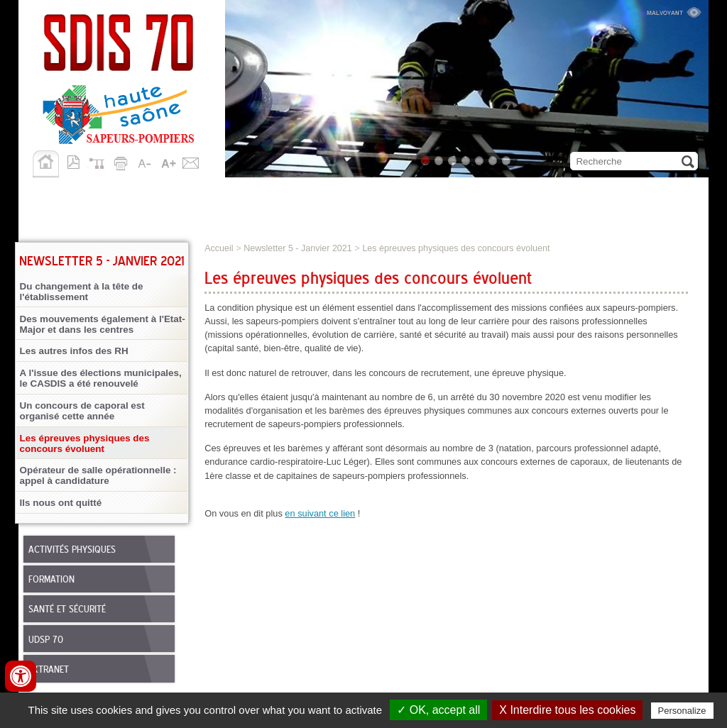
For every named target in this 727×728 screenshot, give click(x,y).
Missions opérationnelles (162, 192)
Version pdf (77, 161)
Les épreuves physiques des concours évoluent (85, 443)
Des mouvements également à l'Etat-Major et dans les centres (103, 324)
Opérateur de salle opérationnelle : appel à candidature (98, 475)
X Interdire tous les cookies (567, 710)
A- (146, 161)
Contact (191, 161)
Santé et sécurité (67, 610)
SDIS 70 (44, 192)
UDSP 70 (46, 640)
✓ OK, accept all (438, 710)
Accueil (46, 164)
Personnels (298, 192)
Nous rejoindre (402, 192)
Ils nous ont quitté (61, 503)
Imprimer (123, 161)
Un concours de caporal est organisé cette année (82, 411)
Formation (51, 580)
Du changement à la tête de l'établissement (82, 292)
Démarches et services (541, 192)
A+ (168, 161)
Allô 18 (145, 216)
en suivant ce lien (320, 513)
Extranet (49, 670)
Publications (67, 216)
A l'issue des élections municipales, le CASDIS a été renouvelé (101, 378)
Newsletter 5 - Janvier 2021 (298, 248)
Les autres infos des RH (74, 351)
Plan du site (100, 161)
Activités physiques (72, 550)
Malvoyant (674, 11)
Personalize (682, 711)
